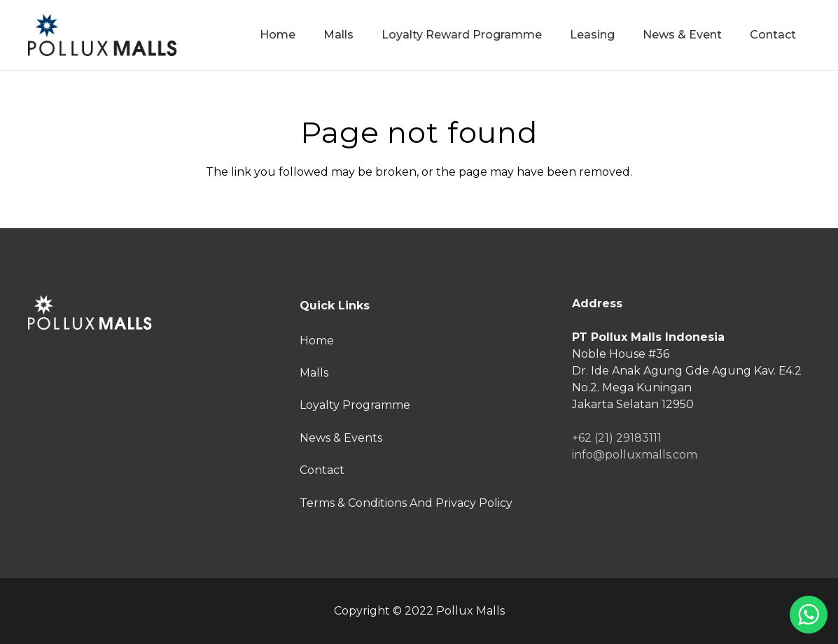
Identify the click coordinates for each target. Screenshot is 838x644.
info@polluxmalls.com (635, 455)
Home (317, 341)
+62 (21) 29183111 (617, 438)
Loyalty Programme (355, 405)
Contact (322, 470)
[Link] (103, 35)
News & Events (341, 438)
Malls (314, 373)
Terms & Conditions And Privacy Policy (406, 503)
